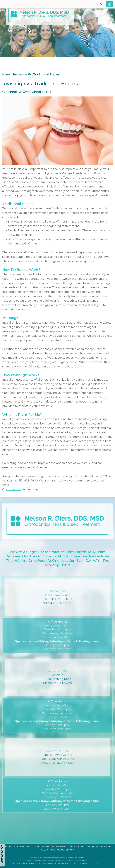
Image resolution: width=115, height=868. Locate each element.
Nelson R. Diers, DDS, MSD (38, 847)
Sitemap (70, 850)
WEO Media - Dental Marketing (70, 847)
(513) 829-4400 (28, 481)
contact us (14, 489)
